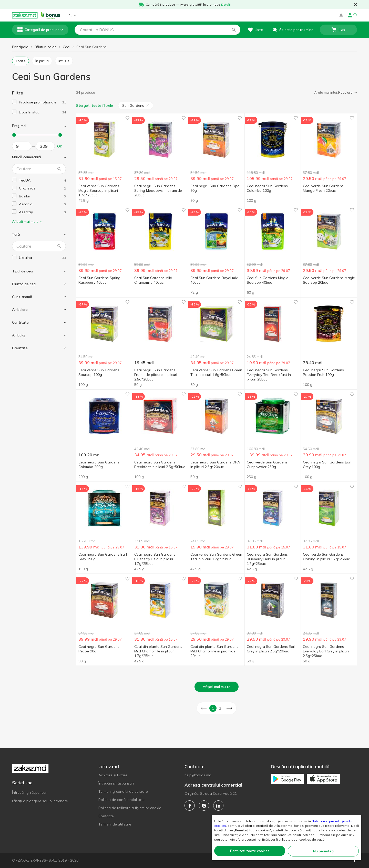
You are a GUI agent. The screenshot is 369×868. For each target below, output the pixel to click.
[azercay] (42, 212)
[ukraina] (42, 258)
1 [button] (213, 708)
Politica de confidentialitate (121, 800)
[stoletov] (42, 188)
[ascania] (42, 204)
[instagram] (204, 806)
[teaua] (42, 180)
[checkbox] (14, 102)
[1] (42, 102)
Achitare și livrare (113, 775)
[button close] (355, 5)
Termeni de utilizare (115, 824)
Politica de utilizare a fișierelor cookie (130, 808)
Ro (72, 15)
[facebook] (190, 806)
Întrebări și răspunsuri (30, 792)
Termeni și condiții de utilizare (123, 791)
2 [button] (220, 708)
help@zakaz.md (198, 775)
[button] (234, 30)
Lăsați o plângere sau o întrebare (40, 801)
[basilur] (42, 196)
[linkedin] (218, 806)
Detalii (226, 4)
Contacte (106, 816)
